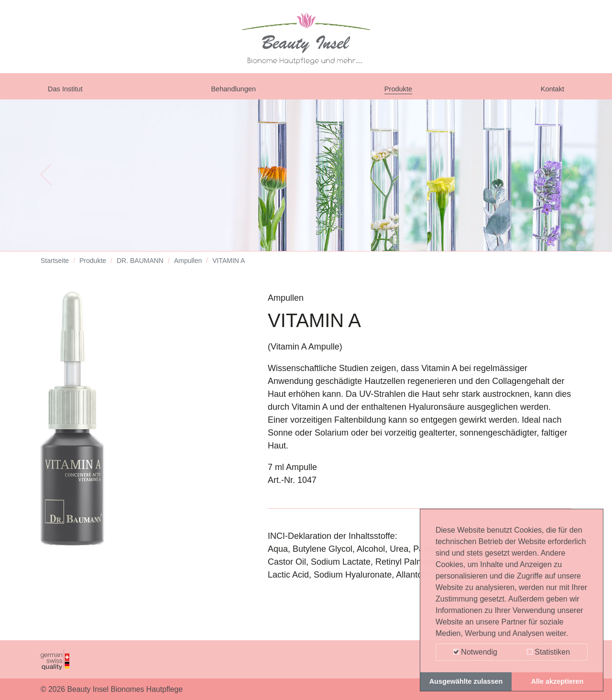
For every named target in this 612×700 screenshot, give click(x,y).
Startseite (55, 268)
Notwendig (475, 652)
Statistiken (548, 652)
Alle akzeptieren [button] (557, 681)
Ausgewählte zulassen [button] (466, 681)
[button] (46, 182)
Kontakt (550, 92)
